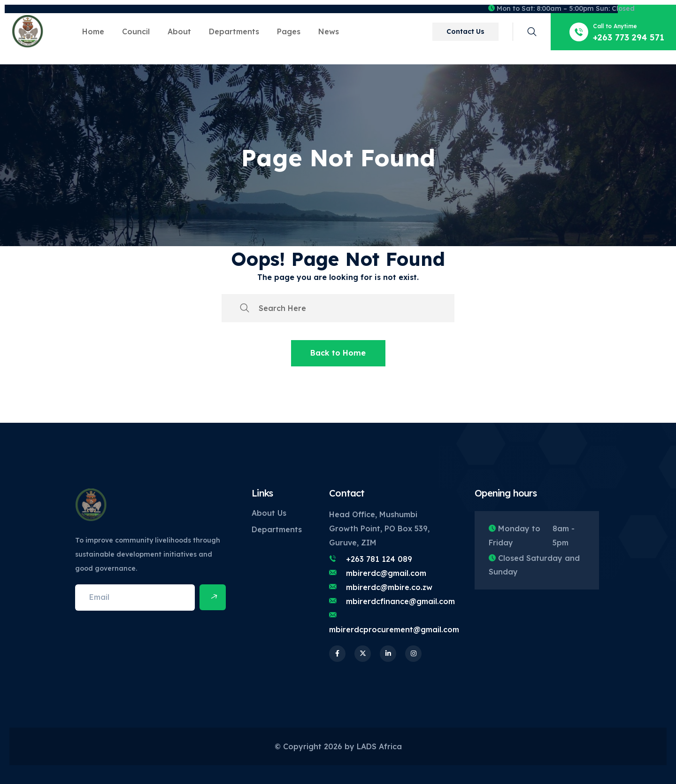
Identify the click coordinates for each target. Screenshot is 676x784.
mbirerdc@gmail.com (386, 573)
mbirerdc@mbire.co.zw (389, 587)
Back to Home (338, 353)
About (179, 31)
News (329, 31)
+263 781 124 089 (379, 559)
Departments (234, 31)
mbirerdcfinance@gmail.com (400, 601)
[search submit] (245, 308)
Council (136, 31)
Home (93, 31)
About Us (269, 513)
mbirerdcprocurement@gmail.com (394, 629)
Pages (289, 31)
